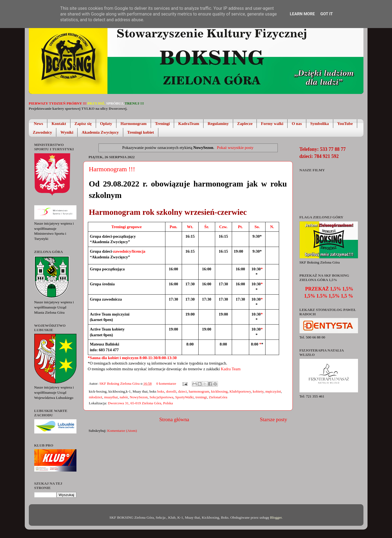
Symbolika (320, 124)
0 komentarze (166, 383)
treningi (201, 397)
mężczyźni (273, 391)
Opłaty (106, 124)
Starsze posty (273, 419)
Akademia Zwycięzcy (100, 132)
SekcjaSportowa (161, 397)
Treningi (162, 124)
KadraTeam (189, 124)
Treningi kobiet (141, 132)
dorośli (171, 391)
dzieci (183, 391)
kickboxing (219, 391)
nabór (124, 397)
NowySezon (139, 397)
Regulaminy (218, 124)
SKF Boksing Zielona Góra (120, 383)
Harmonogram (134, 124)
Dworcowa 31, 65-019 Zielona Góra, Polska (141, 403)
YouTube (345, 124)
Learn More (302, 14)
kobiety (258, 391)
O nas (297, 124)
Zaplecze (245, 124)
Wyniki (67, 132)
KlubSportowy (240, 391)
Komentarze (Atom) (122, 431)
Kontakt (59, 124)
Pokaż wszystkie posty (235, 148)
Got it (326, 14)
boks (161, 391)
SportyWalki (184, 397)
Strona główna (174, 419)
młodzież (96, 397)
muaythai (111, 397)
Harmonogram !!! (112, 169)
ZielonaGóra (218, 397)
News (38, 124)
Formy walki (272, 124)
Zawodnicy (43, 132)
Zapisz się (83, 124)
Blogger (276, 517)
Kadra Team (231, 369)
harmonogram (199, 391)
